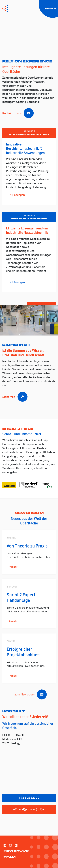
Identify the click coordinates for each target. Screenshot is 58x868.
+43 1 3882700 (29, 798)
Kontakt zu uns (16, 114)
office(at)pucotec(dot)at (29, 810)
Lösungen (17, 195)
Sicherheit (13, 397)
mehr (13, 567)
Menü (50, 9)
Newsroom (17, 851)
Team (10, 857)
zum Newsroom (29, 695)
